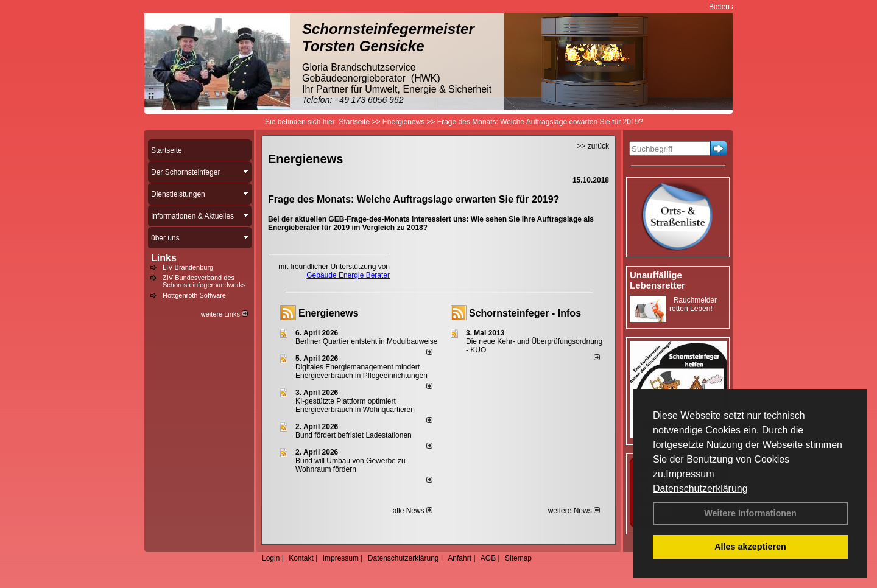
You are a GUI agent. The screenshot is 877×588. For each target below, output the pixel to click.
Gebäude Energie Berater (348, 275)
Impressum (690, 474)
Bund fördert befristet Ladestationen (354, 435)
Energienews (329, 313)
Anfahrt (460, 558)
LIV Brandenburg (188, 267)
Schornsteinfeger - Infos (525, 313)
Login (271, 558)
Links (164, 258)
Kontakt (301, 558)
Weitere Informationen (750, 513)
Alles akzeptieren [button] (750, 547)
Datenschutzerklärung (700, 488)
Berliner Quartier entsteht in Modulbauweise (366, 341)
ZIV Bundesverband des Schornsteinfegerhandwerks (204, 281)
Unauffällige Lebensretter (657, 280)
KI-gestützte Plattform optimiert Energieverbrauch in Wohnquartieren (355, 405)
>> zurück (593, 146)
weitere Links (224, 314)
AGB (488, 558)
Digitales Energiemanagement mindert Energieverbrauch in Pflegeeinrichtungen (361, 371)
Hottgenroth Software (194, 295)
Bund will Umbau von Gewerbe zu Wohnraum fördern (350, 465)
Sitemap (518, 558)
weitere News (574, 511)
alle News (413, 511)
